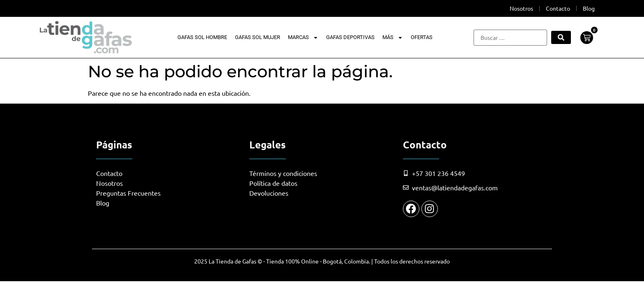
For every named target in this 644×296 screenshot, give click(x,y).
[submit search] (561, 37)
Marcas (303, 37)
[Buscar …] (510, 38)
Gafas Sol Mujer (258, 37)
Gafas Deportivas (350, 37)
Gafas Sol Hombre (202, 37)
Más (393, 37)
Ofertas (422, 37)
